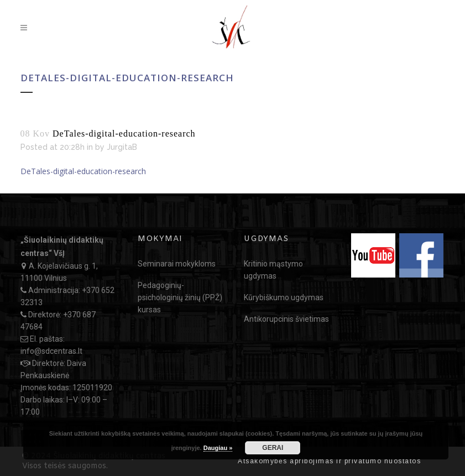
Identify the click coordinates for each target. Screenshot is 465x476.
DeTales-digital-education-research (83, 171)
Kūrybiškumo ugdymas (284, 297)
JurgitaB (122, 147)
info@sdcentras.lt (51, 351)
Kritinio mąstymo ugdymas (273, 270)
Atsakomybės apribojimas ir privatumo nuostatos (329, 461)
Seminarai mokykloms (177, 264)
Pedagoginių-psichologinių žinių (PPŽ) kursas (180, 297)
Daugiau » (218, 448)
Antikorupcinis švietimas (286, 319)
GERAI (273, 448)
